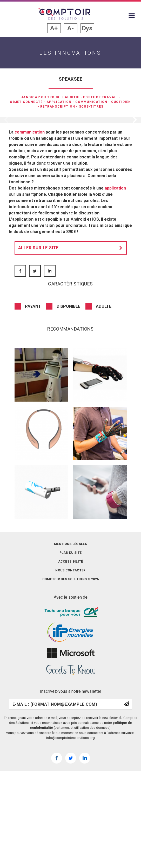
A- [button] (70, 28)
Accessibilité (71, 663)
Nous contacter (70, 671)
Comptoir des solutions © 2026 (71, 680)
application (115, 289)
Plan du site (71, 654)
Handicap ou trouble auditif (50, 97)
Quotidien (121, 102)
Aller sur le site (72, 349)
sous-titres (91, 107)
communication (30, 233)
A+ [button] (54, 28)
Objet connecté (26, 102)
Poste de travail (100, 97)
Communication (91, 102)
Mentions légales (70, 645)
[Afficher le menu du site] (132, 16)
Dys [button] (87, 28)
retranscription (58, 107)
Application (59, 102)
